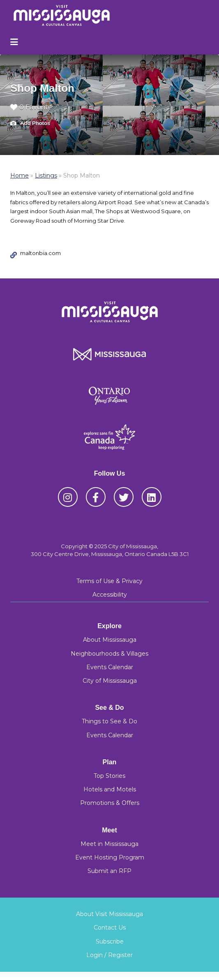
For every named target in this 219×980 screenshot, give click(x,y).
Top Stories (109, 776)
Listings (46, 175)
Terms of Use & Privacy (109, 581)
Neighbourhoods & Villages (109, 654)
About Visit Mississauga (109, 914)
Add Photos (30, 124)
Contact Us (110, 928)
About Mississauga (110, 640)
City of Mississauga (110, 681)
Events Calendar (110, 667)
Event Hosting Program (110, 857)
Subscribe (110, 941)
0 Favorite (31, 107)
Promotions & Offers (110, 803)
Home (20, 175)
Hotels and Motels (110, 789)
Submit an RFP (109, 871)
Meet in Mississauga (109, 844)
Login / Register (109, 955)
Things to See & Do (109, 721)
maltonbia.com (40, 253)
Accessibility (110, 595)
